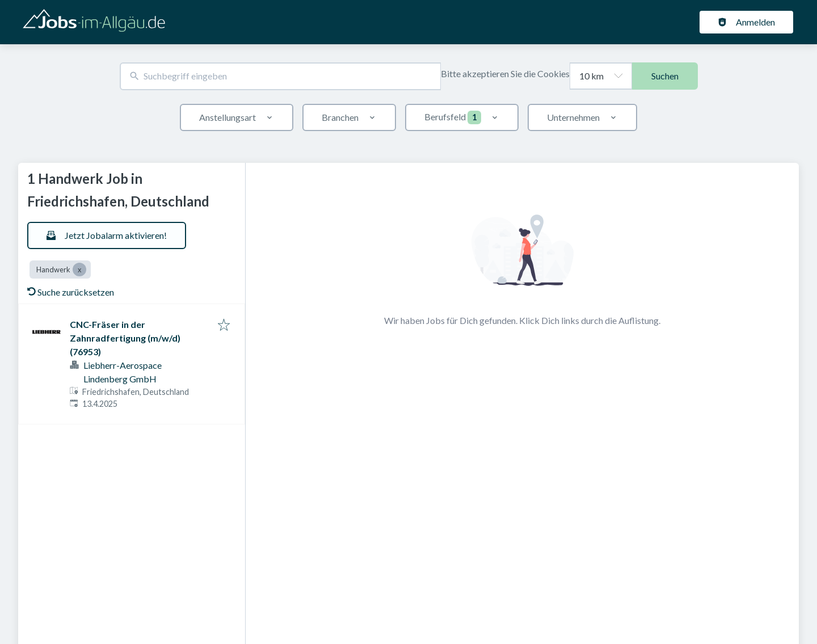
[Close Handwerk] (79, 270)
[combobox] (280, 76)
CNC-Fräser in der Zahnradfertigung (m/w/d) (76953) (125, 338)
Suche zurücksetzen (71, 292)
